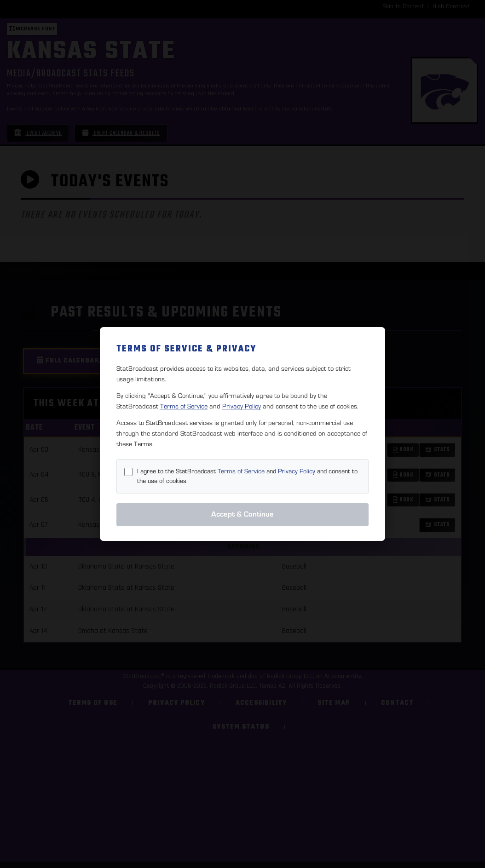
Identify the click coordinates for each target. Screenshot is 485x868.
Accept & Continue (242, 514)
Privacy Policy (242, 406)
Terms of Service (184, 406)
